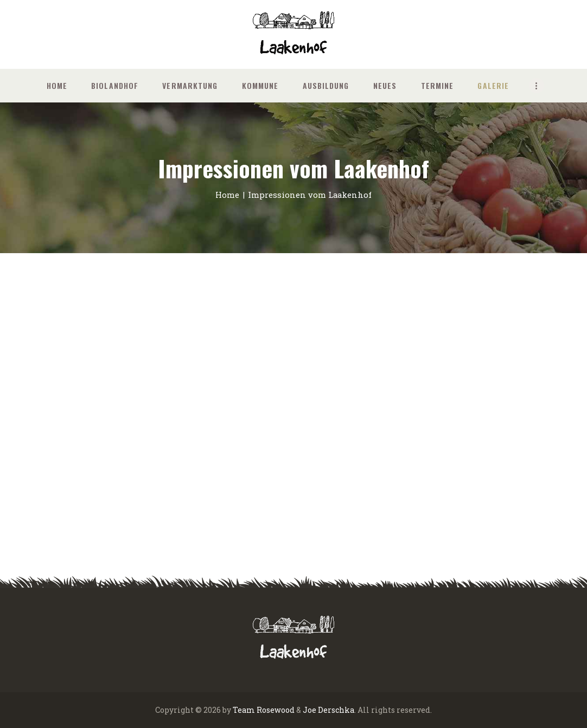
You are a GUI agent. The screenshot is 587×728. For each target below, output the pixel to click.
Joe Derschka (328, 710)
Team (244, 710)
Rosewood (276, 710)
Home (227, 195)
